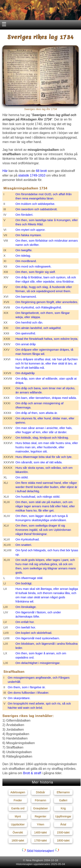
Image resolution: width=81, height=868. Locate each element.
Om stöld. (22, 477)
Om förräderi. (24, 215)
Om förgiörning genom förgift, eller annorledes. (47, 302)
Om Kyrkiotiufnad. (28, 539)
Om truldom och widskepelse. (35, 204)
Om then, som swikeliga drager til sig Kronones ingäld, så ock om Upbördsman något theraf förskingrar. (43, 530)
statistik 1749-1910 (32, 175)
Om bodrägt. (24, 583)
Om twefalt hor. (26, 627)
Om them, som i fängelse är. (27, 687)
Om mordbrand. (26, 261)
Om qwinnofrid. (26, 333)
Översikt (18, 832)
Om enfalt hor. (25, 622)
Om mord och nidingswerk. (34, 266)
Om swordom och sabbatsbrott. (37, 209)
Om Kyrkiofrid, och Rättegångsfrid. (39, 307)
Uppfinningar (63, 816)
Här (5, 171)
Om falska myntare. (29, 235)
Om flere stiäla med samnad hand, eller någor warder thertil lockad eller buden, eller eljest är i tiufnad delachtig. (46, 487)
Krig (63, 808)
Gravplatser (40, 808)
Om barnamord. (26, 297)
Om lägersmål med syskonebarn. (38, 638)
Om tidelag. (23, 256)
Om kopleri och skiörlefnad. (34, 633)
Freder (18, 800)
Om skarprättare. (19, 698)
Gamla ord (18, 808)
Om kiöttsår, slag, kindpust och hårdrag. (42, 438)
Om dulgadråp (25, 373)
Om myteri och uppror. (31, 230)
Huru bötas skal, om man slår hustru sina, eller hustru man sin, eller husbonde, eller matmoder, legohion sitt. (47, 447)
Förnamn (40, 800)
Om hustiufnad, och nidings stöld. (38, 497)
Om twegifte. (24, 250)
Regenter (41, 816)
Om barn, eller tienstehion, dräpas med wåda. (46, 398)
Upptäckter (18, 824)
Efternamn (63, 792)
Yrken (40, 824)
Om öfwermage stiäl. (29, 578)
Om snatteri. (24, 545)
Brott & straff (32, 773)
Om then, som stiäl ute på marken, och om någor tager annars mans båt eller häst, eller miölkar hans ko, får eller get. (45, 506)
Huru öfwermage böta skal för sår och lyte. (44, 457)
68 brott (41, 171)
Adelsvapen (18, 792)
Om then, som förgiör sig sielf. (36, 272)
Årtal (63, 824)
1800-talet (63, 840)
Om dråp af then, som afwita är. (37, 413)
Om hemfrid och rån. (29, 322)
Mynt (18, 816)
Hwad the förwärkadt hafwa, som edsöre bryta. (47, 339)
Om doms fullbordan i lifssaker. (28, 693)
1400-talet (40, 832)
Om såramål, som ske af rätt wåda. (39, 462)
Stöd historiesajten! (40, 851)
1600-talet (18, 840)
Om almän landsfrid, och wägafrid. (39, 328)
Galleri (63, 800)
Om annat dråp (26, 344)
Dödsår (40, 792)
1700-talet (40, 840)
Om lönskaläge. (26, 607)
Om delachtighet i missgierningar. (38, 663)
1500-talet (63, 832)
